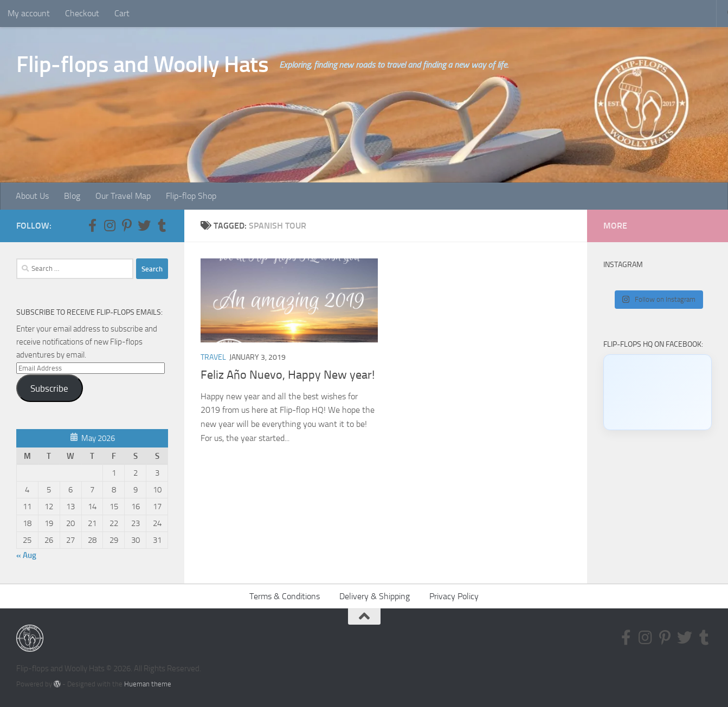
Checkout (82, 13)
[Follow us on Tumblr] (162, 225)
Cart (122, 13)
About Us (32, 196)
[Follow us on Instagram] (109, 225)
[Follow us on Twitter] (144, 225)
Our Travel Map (123, 196)
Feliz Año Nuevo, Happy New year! (288, 375)
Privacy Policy (454, 596)
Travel (213, 357)
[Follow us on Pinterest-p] (127, 225)
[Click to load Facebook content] (658, 392)
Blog (72, 196)
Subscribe (49, 388)
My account (29, 13)
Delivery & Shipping (375, 596)
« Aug (26, 555)
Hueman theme (148, 684)
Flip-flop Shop (191, 196)
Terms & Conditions (285, 596)
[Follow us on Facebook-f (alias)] (92, 225)
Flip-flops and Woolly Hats (142, 64)
